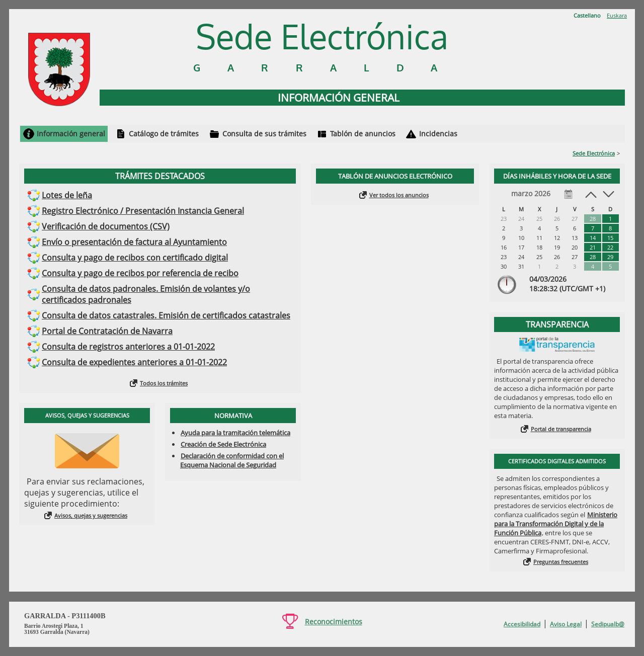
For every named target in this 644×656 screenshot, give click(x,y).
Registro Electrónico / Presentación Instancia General (143, 211)
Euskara (617, 15)
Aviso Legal (566, 624)
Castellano (587, 15)
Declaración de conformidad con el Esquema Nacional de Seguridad (232, 460)
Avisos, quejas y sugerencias (91, 515)
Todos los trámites (164, 383)
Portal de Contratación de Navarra (107, 331)
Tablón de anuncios (363, 134)
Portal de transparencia (561, 429)
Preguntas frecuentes (561, 562)
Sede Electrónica (594, 153)
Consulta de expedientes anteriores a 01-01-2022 (134, 362)
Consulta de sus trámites (264, 134)
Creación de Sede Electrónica (223, 444)
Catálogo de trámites (164, 134)
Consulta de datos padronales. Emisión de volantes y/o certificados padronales (146, 294)
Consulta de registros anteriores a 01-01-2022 (128, 347)
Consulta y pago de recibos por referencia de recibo (140, 273)
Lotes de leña (67, 195)
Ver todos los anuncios (399, 195)
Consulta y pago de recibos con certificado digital (135, 258)
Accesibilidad (522, 624)
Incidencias (438, 134)
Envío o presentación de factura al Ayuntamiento (134, 242)
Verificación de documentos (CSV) (106, 226)
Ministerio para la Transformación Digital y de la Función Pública (556, 524)
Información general (71, 134)
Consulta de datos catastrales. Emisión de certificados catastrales (166, 315)
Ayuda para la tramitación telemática (235, 433)
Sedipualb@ (608, 624)
